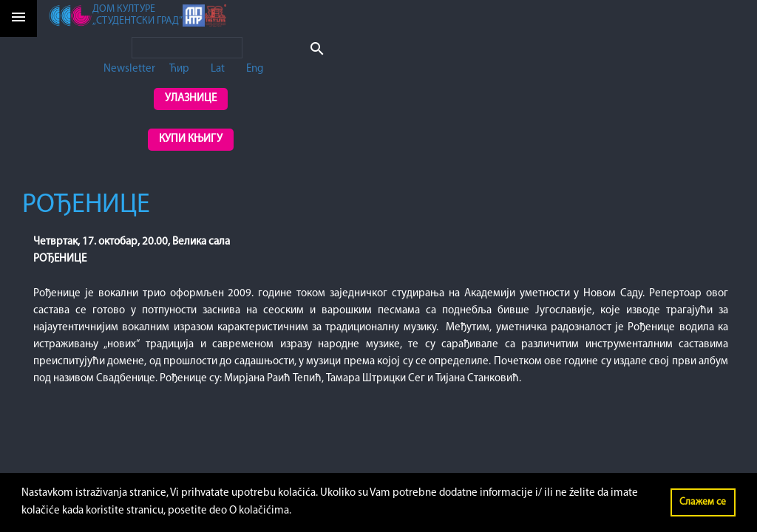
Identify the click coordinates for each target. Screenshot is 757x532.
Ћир (179, 69)
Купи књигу (191, 139)
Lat (218, 69)
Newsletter (129, 69)
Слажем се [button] (703, 502)
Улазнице (191, 99)
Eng (255, 69)
